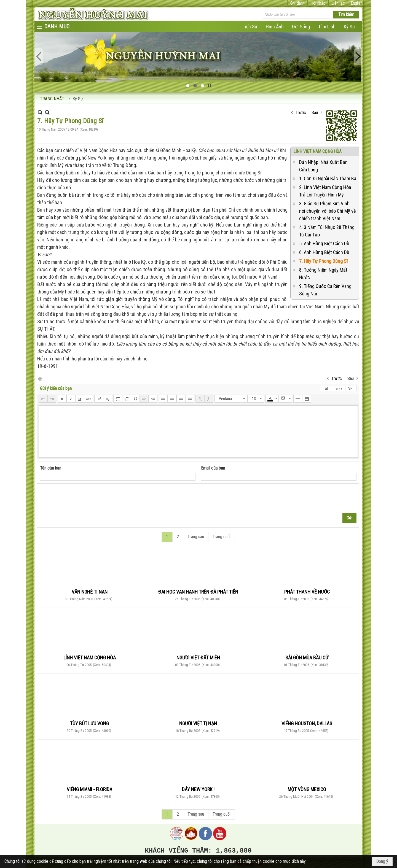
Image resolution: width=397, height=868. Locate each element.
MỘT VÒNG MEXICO (307, 789)
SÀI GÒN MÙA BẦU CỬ (307, 658)
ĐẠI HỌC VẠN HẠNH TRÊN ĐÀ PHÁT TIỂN (198, 592)
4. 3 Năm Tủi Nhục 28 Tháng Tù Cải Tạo (327, 231)
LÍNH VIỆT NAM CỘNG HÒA (317, 151)
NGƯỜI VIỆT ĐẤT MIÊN (198, 658)
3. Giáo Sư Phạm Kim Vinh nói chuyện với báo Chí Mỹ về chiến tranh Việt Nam (327, 211)
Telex (338, 389)
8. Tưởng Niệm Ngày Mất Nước (323, 274)
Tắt (326, 389)
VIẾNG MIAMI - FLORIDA (89, 789)
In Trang (40, 378)
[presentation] (82, 497)
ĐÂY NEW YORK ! (198, 789)
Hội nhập (318, 3)
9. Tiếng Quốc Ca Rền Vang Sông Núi (325, 290)
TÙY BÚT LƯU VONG (89, 723)
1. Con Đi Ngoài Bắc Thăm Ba (328, 178)
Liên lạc (338, 3)
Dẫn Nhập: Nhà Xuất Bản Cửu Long (323, 166)
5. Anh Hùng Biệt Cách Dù (324, 243)
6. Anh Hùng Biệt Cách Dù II (326, 252)
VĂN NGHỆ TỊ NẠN (90, 592)
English (357, 3)
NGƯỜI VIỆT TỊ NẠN (198, 723)
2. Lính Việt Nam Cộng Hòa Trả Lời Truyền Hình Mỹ (325, 191)
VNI (351, 389)
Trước (301, 113)
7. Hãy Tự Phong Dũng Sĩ (323, 261)
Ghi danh (297, 3)
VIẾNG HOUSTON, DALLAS (307, 723)
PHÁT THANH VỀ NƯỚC (307, 592)
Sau (315, 113)
